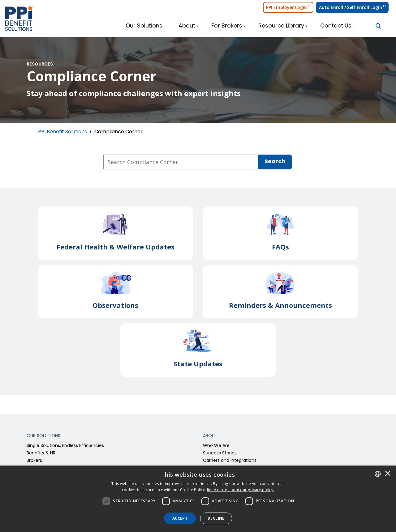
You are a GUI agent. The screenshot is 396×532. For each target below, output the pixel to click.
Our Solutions (144, 26)
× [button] (388, 474)
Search (275, 162)
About (187, 26)
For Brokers (227, 26)
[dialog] (198, 499)
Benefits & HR (41, 453)
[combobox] (378, 474)
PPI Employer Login (288, 7)
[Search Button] (378, 26)
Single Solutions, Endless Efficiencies (65, 446)
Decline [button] (216, 518)
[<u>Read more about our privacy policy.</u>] (241, 490)
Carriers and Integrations (230, 461)
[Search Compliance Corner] (181, 162)
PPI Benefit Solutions (62, 132)
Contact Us (336, 26)
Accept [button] (180, 518)
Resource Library (281, 26)
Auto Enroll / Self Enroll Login (352, 7)
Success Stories (220, 453)
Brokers (34, 461)
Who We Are (216, 446)
